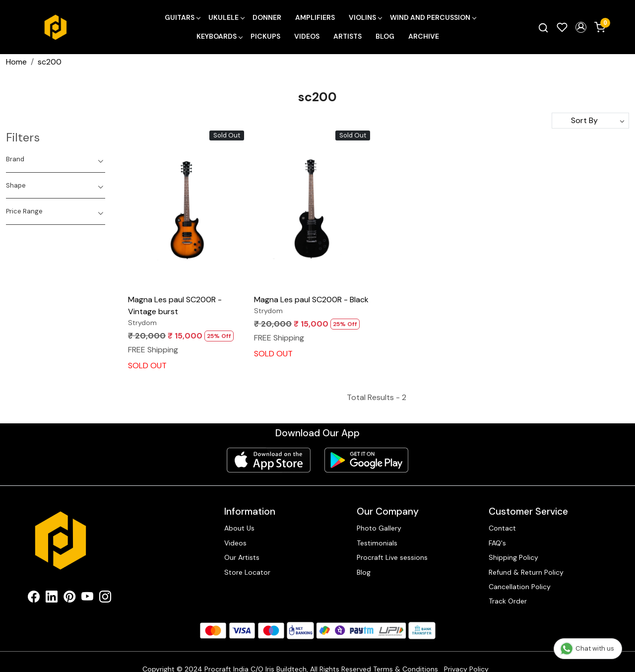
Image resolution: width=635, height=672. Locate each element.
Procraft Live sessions (392, 557)
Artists (348, 36)
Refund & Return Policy (526, 572)
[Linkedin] (52, 599)
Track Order (508, 601)
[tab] (56, 159)
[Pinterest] (69, 599)
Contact (502, 528)
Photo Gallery (379, 528)
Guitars (182, 17)
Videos (307, 36)
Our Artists (242, 557)
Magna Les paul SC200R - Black (311, 300)
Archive (424, 36)
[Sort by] (590, 121)
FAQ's (497, 543)
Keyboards (219, 36)
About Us (239, 528)
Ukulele (226, 17)
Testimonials (377, 543)
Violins (365, 17)
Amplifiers (315, 17)
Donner (267, 17)
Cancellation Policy (520, 587)
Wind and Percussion (433, 17)
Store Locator (247, 572)
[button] (581, 27)
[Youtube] (87, 599)
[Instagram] (105, 599)
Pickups (265, 36)
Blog (385, 36)
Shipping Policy (513, 557)
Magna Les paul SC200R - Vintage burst (175, 305)
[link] (543, 27)
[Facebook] (34, 599)
